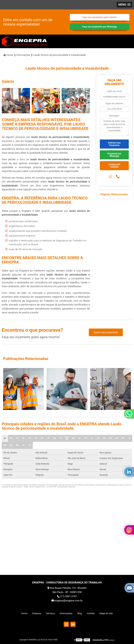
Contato (91, 613)
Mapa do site (106, 613)
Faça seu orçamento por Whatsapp (100, 27)
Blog (80, 613)
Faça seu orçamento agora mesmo (100, 17)
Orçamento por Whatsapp (114, 155)
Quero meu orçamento (106, 332)
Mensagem (114, 116)
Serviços (50, 613)
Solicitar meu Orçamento (114, 144)
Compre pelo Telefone (114, 166)
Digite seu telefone (114, 104)
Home (24, 613)
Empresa (37, 613)
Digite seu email (114, 91)
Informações (66, 613)
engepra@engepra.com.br (67, 601)
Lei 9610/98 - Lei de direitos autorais (61, 487)
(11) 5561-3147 (67, 596)
